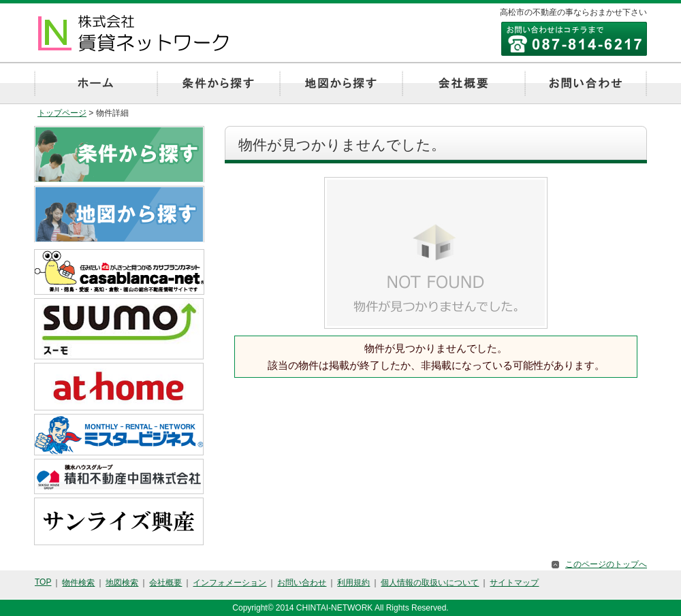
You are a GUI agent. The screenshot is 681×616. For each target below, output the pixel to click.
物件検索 (78, 583)
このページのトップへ (606, 564)
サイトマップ (514, 583)
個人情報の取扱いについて (430, 583)
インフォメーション (229, 583)
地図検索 (122, 583)
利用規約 (353, 583)
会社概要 (165, 583)
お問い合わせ (302, 583)
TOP (43, 582)
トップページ (62, 113)
